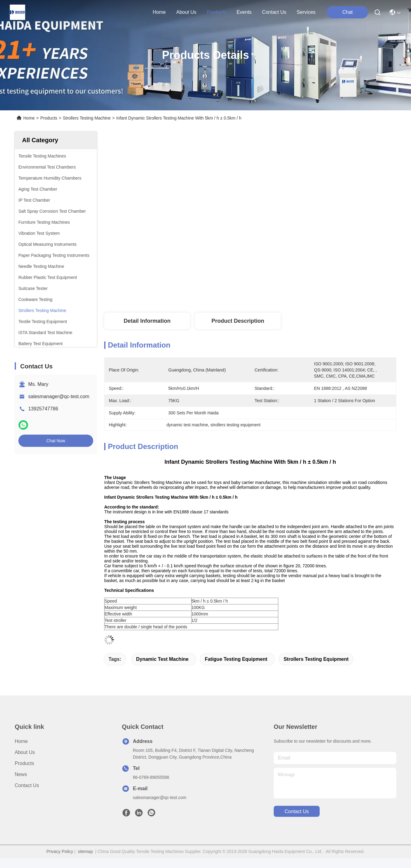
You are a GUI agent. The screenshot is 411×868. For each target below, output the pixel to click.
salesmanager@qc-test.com (59, 396)
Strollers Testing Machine (87, 118)
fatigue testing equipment (236, 659)
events (244, 12)
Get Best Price (313, 292)
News (21, 774)
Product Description (238, 321)
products (217, 12)
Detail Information (147, 321)
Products (49, 118)
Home (159, 12)
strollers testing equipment (316, 659)
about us (186, 12)
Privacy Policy (60, 851)
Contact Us (27, 785)
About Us (25, 752)
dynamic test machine (162, 659)
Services (306, 12)
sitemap (85, 851)
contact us (274, 12)
